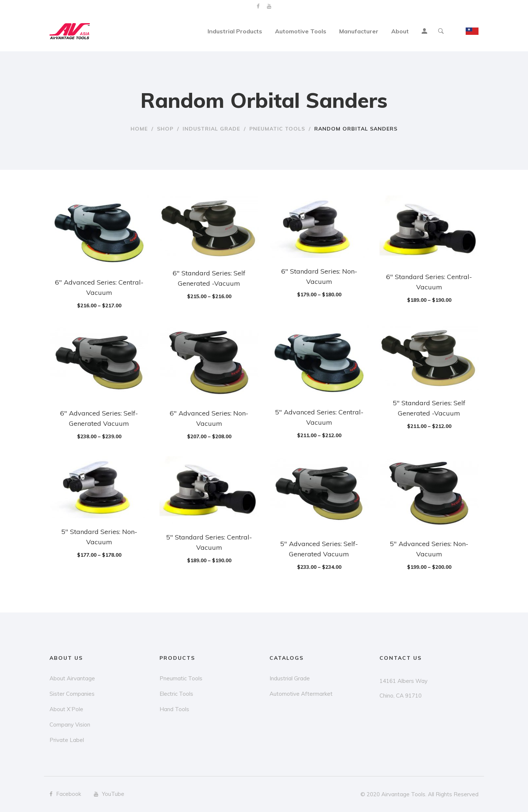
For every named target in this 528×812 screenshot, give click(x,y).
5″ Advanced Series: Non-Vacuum (429, 549)
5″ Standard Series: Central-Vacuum (209, 542)
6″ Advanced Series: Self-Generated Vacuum (99, 418)
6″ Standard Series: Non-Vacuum (319, 276)
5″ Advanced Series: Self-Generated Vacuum (319, 549)
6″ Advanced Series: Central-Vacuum (99, 287)
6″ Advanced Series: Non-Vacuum (209, 418)
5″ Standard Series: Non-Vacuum (99, 537)
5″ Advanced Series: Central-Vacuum (319, 417)
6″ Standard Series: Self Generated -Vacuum (209, 278)
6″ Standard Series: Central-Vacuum (429, 282)
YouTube (269, 6)
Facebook (258, 6)
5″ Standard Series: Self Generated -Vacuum (429, 408)
